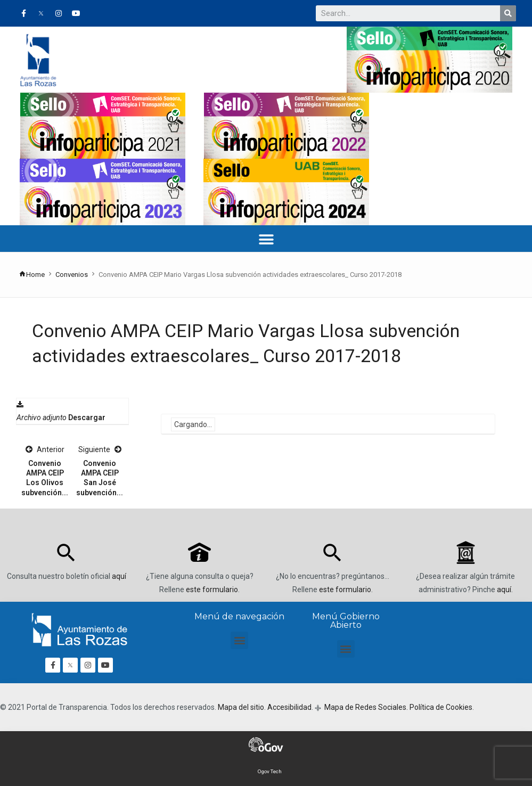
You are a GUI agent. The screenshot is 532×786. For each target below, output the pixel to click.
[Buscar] (508, 13)
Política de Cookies (441, 707)
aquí (119, 576)
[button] (266, 240)
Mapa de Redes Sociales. (365, 707)
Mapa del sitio (241, 707)
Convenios (72, 275)
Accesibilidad (289, 707)
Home (32, 275)
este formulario (212, 589)
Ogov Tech (270, 771)
